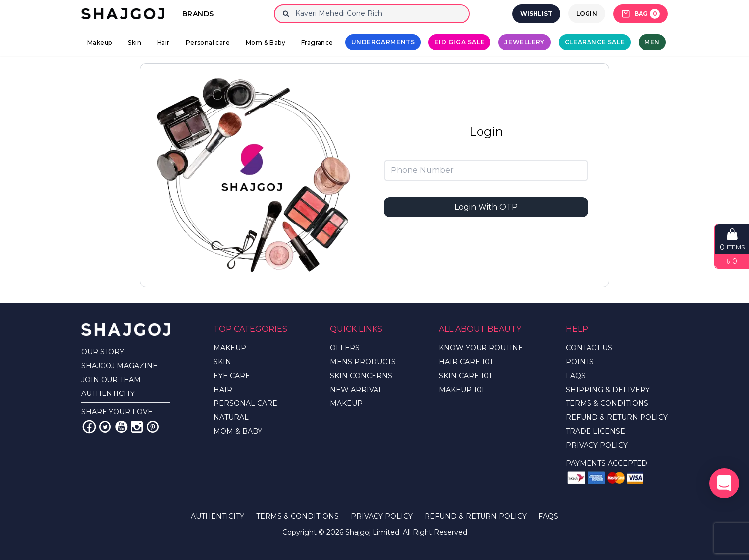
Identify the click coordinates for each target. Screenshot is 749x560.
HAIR (223, 390)
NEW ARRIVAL (356, 390)
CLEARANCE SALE (595, 42)
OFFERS (345, 348)
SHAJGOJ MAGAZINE (119, 366)
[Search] (380, 14)
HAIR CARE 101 (466, 362)
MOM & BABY (238, 431)
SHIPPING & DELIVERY (608, 390)
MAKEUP (230, 348)
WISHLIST (536, 14)
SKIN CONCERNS (361, 376)
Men (652, 42)
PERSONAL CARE (245, 403)
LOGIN (587, 14)
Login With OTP (486, 207)
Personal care (208, 42)
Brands (198, 14)
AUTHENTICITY (108, 393)
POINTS (580, 362)
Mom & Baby (266, 42)
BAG (641, 14)
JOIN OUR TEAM (111, 380)
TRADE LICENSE (595, 431)
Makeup (100, 42)
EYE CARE (232, 376)
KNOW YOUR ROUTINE (481, 348)
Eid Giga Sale (459, 42)
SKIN (222, 362)
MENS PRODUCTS (363, 362)
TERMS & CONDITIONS (607, 403)
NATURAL (231, 417)
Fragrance (317, 42)
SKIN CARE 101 (465, 376)
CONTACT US (589, 348)
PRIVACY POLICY (597, 445)
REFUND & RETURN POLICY (617, 417)
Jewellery (524, 42)
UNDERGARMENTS (383, 42)
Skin (134, 42)
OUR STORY (103, 352)
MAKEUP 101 (462, 390)
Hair (163, 42)
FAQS (576, 376)
